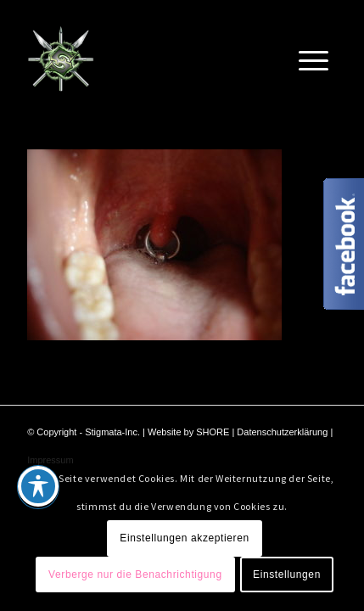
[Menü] (314, 59)
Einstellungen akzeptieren (184, 538)
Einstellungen (287, 575)
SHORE (213, 432)
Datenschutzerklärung (282, 432)
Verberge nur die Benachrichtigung (135, 575)
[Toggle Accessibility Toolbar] (38, 486)
